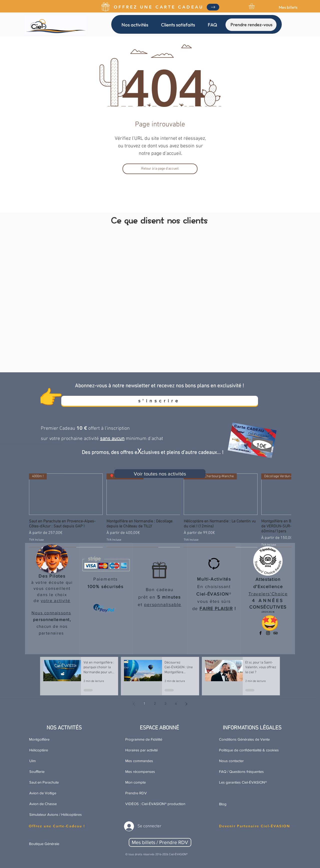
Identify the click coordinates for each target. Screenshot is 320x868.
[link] (255, 6)
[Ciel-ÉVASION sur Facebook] (260, 633)
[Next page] (186, 704)
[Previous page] (134, 704)
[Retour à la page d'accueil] (160, 169)
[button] (135, 25)
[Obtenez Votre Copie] (213, 7)
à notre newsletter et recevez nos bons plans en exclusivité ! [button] (176, 386)
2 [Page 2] (155, 704)
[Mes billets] (288, 7)
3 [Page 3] (165, 704)
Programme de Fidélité (144, 739)
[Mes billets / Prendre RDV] (160, 842)
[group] (160, 510)
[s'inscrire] (160, 401)
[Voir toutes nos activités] (160, 474)
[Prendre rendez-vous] (251, 25)
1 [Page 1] (144, 704)
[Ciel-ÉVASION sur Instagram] (268, 633)
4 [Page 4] (176, 704)
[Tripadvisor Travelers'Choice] (275, 633)
